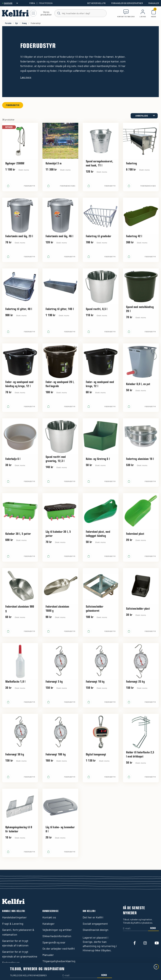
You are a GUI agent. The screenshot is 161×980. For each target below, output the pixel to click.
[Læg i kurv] (8, 186)
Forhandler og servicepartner (127, 3)
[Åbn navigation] (42, 13)
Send (153, 928)
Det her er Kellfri (96, 3)
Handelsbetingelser (14, 917)
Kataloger (49, 924)
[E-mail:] (136, 929)
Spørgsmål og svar (54, 942)
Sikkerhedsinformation (57, 936)
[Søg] (80, 13)
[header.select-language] (11, 3)
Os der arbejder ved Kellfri (59, 948)
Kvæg (24, 23)
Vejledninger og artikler (57, 930)
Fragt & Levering (13, 924)
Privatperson (46, 3)
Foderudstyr (13, 105)
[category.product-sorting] (144, 116)
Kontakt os (49, 917)
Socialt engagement (95, 924)
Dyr (17, 23)
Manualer (154, 3)
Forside (8, 23)
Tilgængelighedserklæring (59, 961)
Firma (32, 3)
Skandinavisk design (96, 930)
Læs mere (26, 77)
